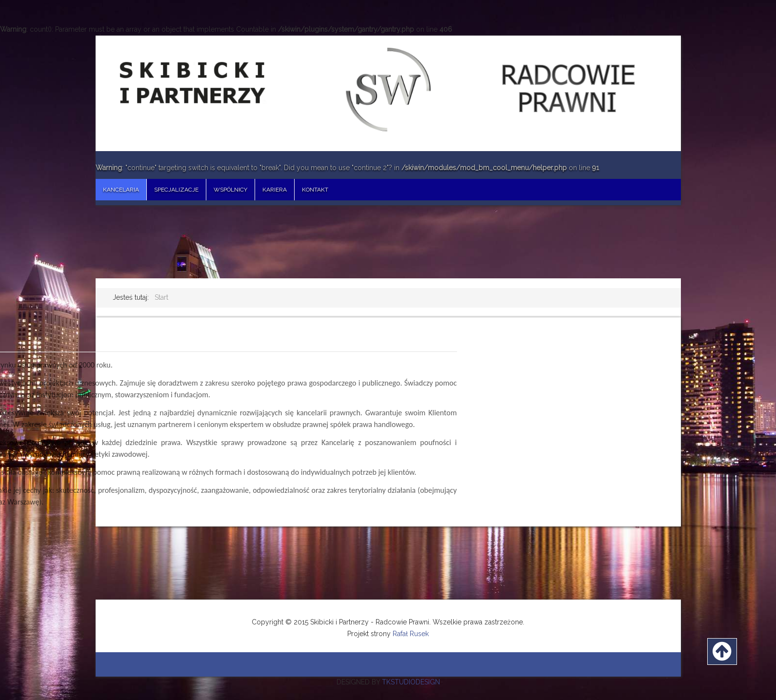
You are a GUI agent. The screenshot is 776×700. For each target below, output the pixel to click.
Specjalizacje (176, 190)
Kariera (275, 190)
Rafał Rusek (411, 634)
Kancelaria (121, 190)
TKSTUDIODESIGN (411, 682)
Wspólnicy (230, 190)
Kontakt (315, 190)
